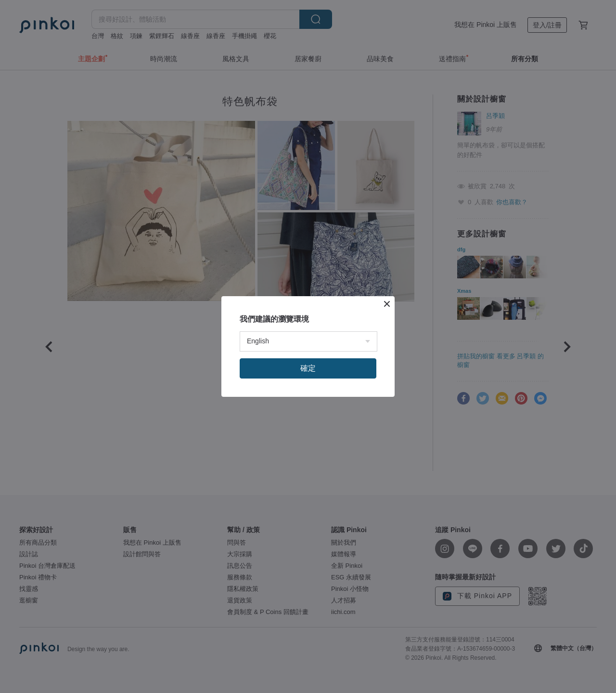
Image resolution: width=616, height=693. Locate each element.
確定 (308, 368)
